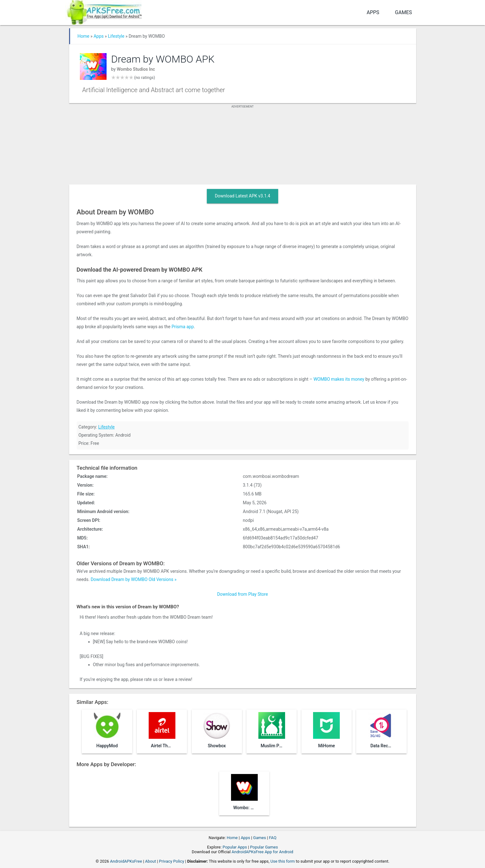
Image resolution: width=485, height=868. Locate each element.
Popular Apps (235, 847)
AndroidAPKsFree (126, 861)
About (151, 861)
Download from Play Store (243, 594)
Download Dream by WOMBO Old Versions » (133, 579)
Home (84, 36)
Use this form (283, 861)
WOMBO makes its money (339, 379)
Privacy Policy (172, 861)
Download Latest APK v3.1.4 (242, 196)
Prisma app (183, 327)
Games (404, 12)
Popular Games (264, 847)
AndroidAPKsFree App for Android (262, 852)
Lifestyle (116, 36)
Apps (373, 12)
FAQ (273, 838)
